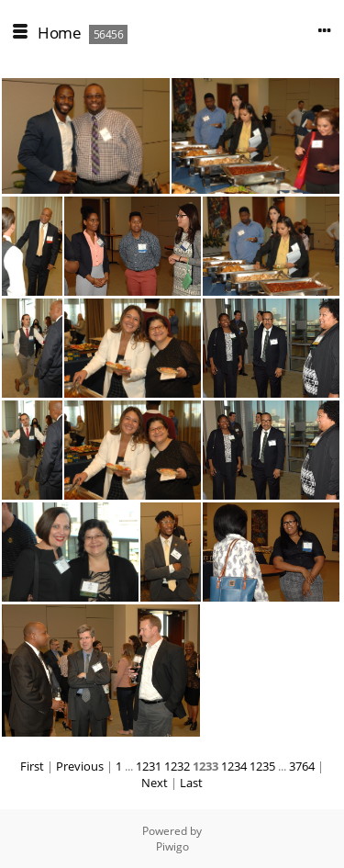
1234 (234, 766)
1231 (149, 766)
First (32, 766)
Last (191, 783)
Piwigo (172, 846)
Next (155, 783)
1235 (262, 766)
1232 (177, 766)
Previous (80, 766)
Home (59, 33)
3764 (302, 766)
